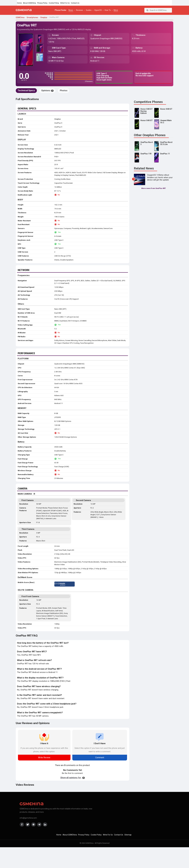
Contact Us (75, 3)
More (116, 10)
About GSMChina (29, 3)
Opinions (47, 90)
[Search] (147, 10)
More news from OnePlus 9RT (154, 188)
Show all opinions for (73, 778)
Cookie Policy (54, 3)
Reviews (79, 10)
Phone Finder (61, 10)
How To (108, 10)
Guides (89, 10)
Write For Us (65, 3)
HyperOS (98, 10)
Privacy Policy (42, 3)
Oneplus (57, 119)
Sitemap (128, 835)
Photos (64, 90)
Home (19, 3)
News (71, 10)
